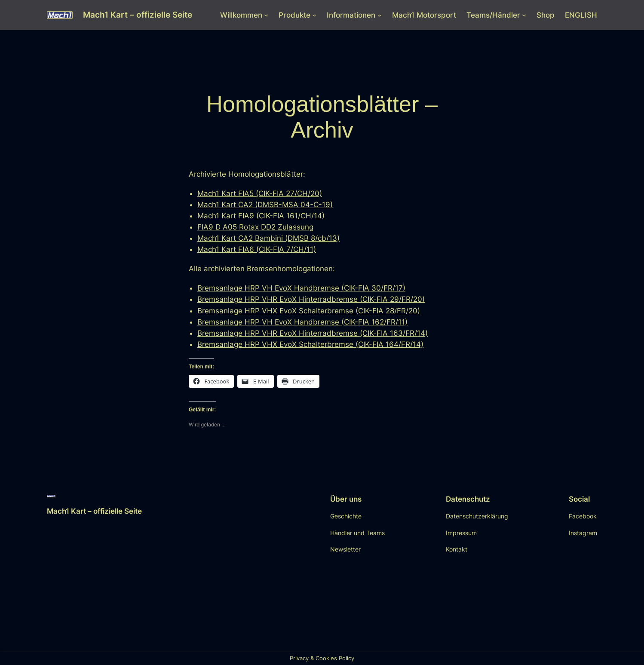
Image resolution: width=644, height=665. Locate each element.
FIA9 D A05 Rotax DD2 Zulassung (255, 227)
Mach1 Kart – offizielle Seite (138, 15)
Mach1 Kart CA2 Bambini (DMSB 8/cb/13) (268, 238)
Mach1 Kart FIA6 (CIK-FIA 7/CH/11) (257, 249)
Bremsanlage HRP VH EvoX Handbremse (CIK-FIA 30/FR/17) (301, 288)
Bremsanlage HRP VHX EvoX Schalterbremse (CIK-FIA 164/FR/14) (310, 344)
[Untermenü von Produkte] (314, 15)
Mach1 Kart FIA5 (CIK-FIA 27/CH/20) (260, 193)
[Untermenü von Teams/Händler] (524, 15)
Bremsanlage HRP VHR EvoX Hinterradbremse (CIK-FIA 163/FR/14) (313, 333)
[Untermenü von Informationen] (380, 15)
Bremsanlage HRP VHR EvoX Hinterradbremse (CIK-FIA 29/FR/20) (311, 299)
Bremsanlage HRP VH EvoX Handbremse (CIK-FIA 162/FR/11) (302, 322)
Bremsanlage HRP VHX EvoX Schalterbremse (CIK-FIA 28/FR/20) (309, 311)
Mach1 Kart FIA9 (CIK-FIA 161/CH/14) (261, 216)
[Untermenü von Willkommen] (266, 15)
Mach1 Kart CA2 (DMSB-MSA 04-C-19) (265, 205)
